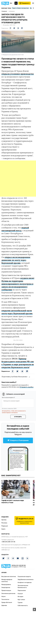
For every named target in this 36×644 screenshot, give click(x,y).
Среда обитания (7, 602)
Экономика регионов (8, 593)
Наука (3, 596)
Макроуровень (6, 585)
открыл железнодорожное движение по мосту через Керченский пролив (16, 260)
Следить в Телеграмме (18, 440)
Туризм (20, 603)
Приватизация (6, 590)
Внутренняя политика (9, 577)
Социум (20, 594)
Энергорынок (6, 587)
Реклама (4, 523)
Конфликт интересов (25, 582)
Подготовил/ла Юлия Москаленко (14, 377)
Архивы (4, 520)
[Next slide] (33, 8)
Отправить (18, 417)
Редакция (5, 526)
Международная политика (7, 581)
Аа (16, 3)
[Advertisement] (18, 179)
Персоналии (22, 590)
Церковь (4, 605)
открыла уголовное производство (18, 74)
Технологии (5, 599)
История (20, 597)
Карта (3, 529)
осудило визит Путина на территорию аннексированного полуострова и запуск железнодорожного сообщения (18, 284)
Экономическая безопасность (23, 586)
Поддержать (25, 3)
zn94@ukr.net (26, 545)
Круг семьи (21, 600)
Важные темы (6, 8)
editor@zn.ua (5, 550)
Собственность (23, 606)
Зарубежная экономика (26, 580)
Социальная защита (24, 577)
